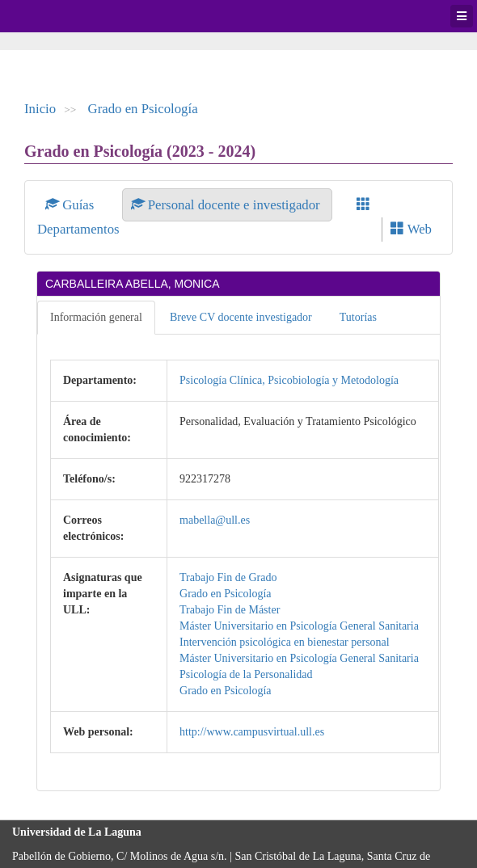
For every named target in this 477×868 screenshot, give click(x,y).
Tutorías (358, 317)
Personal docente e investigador (227, 205)
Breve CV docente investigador (241, 317)
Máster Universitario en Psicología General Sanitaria (299, 626)
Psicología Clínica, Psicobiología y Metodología (289, 380)
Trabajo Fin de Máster (230, 610)
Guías (72, 205)
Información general (96, 317)
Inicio (40, 109)
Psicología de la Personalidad (246, 674)
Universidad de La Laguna (57, 16)
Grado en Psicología (143, 109)
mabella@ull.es (215, 520)
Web (411, 229)
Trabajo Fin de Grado (228, 577)
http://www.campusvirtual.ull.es (252, 732)
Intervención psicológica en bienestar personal (285, 642)
